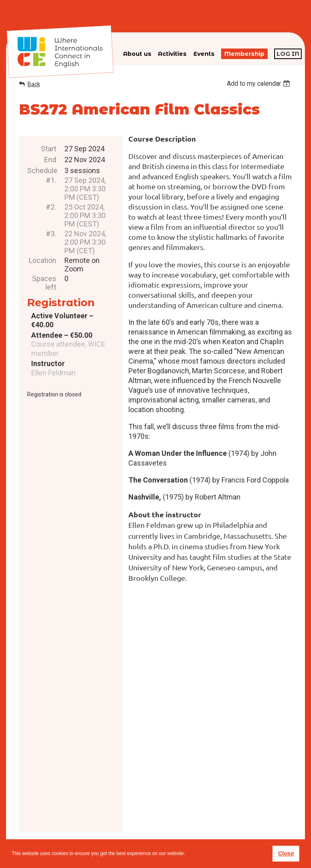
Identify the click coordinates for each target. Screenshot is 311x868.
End (50, 160)
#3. (51, 234)
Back (34, 84)
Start (49, 149)
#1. (51, 180)
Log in (288, 54)
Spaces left (44, 283)
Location (43, 260)
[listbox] (259, 84)
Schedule (42, 170)
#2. (51, 207)
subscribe (235, 819)
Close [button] (286, 853)
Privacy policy (171, 824)
